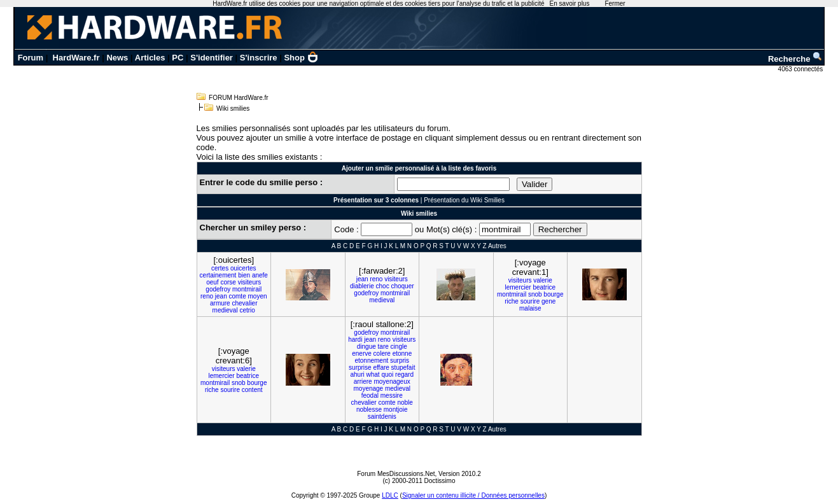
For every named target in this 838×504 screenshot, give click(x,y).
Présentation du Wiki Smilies (464, 200)
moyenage (368, 388)
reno (207, 296)
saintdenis (382, 416)
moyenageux (392, 381)
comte (237, 296)
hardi (355, 339)
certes (220, 268)
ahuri (357, 374)
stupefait (403, 367)
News (117, 58)
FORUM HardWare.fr (239, 98)
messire (392, 395)
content (252, 390)
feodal (370, 395)
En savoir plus (570, 3)
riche (512, 301)
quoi (387, 374)
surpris (400, 360)
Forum (31, 58)
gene (548, 301)
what (373, 374)
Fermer (615, 3)
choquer (402, 286)
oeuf (212, 282)
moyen (257, 296)
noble (405, 402)
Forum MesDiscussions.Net (396, 474)
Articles (150, 58)
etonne (402, 353)
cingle (399, 346)
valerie (542, 280)
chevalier (244, 303)
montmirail (247, 289)
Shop (301, 58)
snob (535, 294)
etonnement (371, 360)
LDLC (390, 495)
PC (178, 58)
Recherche (795, 59)
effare (381, 367)
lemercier (518, 287)
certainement (218, 275)
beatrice (544, 287)
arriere (363, 381)
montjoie (396, 409)
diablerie (362, 286)
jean (221, 296)
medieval (225, 310)
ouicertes (243, 268)
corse (228, 282)
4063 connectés (801, 69)
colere (382, 353)
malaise (530, 308)
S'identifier (212, 58)
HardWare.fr (76, 58)
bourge (553, 294)
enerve (362, 353)
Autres (497, 246)
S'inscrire (259, 58)
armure (220, 303)
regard (404, 374)
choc (383, 286)
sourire (530, 301)
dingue (367, 346)
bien (244, 275)
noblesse (369, 409)
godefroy (218, 289)
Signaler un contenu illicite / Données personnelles (473, 495)
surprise (360, 367)
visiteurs (250, 282)
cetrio (247, 310)
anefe (260, 275)
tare (383, 346)
